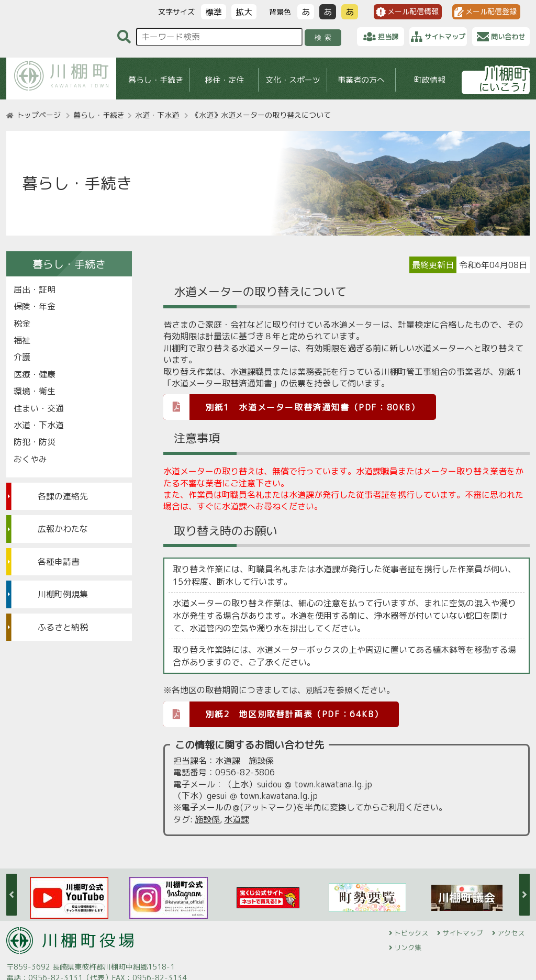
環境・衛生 (35, 391)
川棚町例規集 (63, 594)
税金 (22, 324)
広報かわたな (63, 529)
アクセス (511, 933)
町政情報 (430, 80)
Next (524, 895)
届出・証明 (35, 289)
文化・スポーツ (293, 80)
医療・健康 (35, 374)
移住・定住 (224, 80)
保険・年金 (35, 306)
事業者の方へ (361, 80)
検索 (325, 37)
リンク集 (408, 948)
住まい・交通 (39, 408)
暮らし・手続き (156, 80)
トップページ (39, 115)
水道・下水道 (157, 115)
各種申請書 (59, 562)
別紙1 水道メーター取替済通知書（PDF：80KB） (292, 407)
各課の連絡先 (63, 496)
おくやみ (30, 459)
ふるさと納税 (63, 627)
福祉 (22, 340)
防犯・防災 (35, 442)
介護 (22, 357)
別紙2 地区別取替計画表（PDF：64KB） (273, 714)
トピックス (411, 933)
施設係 (207, 819)
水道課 (237, 819)
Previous (12, 895)
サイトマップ (463, 933)
